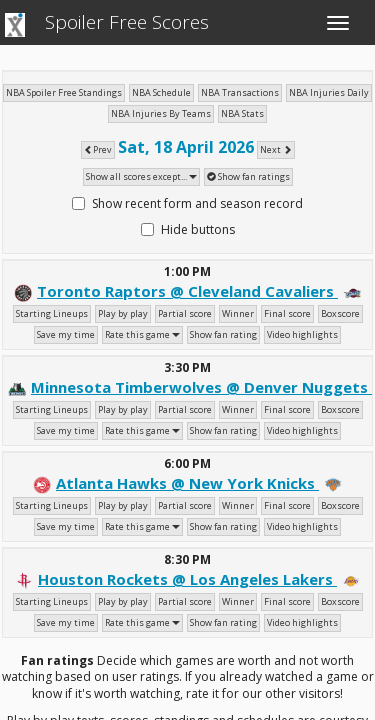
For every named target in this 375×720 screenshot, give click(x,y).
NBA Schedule (161, 92)
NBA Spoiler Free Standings (64, 92)
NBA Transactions (240, 92)
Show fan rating (223, 334)
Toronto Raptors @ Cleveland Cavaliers (187, 291)
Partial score (185, 313)
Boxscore (340, 313)
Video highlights (302, 334)
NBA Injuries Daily (329, 92)
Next (276, 149)
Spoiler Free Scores (127, 22)
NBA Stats (242, 113)
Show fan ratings (248, 176)
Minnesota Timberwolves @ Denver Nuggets (201, 387)
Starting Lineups (52, 313)
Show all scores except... (141, 176)
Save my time (66, 334)
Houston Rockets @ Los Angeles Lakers (187, 579)
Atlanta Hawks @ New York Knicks (187, 483)
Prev (98, 149)
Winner (238, 313)
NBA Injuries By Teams (161, 113)
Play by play (123, 313)
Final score (287, 313)
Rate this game (142, 334)
